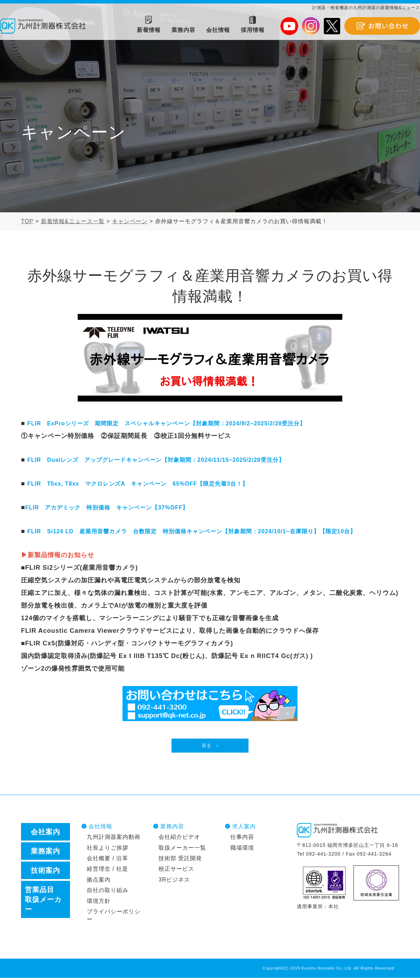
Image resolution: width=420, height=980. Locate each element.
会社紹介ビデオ (179, 839)
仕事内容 (242, 839)
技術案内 (45, 872)
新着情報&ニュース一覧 (73, 221)
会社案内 (45, 834)
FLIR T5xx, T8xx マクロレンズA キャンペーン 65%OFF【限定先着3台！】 (138, 484)
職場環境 (242, 849)
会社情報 (100, 828)
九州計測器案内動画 (114, 839)
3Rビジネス (174, 881)
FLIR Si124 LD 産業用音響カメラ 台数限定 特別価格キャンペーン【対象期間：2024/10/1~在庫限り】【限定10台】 (192, 531)
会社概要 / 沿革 (107, 860)
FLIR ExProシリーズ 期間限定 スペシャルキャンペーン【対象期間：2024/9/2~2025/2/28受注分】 (167, 423)
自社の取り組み (108, 892)
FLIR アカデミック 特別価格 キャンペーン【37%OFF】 (107, 508)
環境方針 (99, 903)
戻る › (210, 746)
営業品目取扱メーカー (43, 902)
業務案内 (45, 853)
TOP (27, 221)
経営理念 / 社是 (107, 871)
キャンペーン (130, 221)
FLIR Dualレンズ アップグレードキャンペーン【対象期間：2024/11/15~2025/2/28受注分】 (156, 460)
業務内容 (172, 828)
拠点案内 (99, 881)
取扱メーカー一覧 (182, 849)
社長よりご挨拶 (108, 849)
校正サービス (176, 871)
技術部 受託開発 (180, 860)
